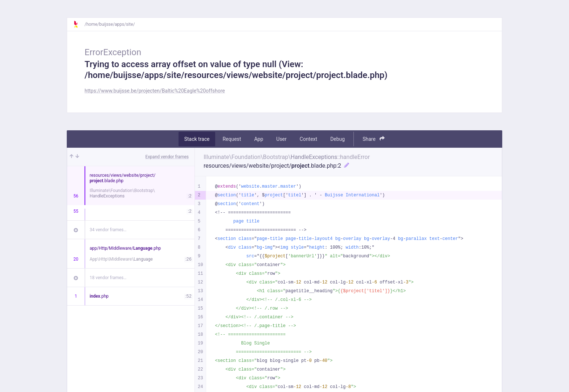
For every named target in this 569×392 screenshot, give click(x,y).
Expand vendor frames (167, 157)
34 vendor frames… (108, 230)
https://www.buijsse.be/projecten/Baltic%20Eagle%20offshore (155, 91)
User (281, 139)
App (259, 139)
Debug (337, 139)
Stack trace (197, 139)
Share (374, 139)
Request (232, 139)
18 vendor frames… (108, 278)
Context (308, 139)
